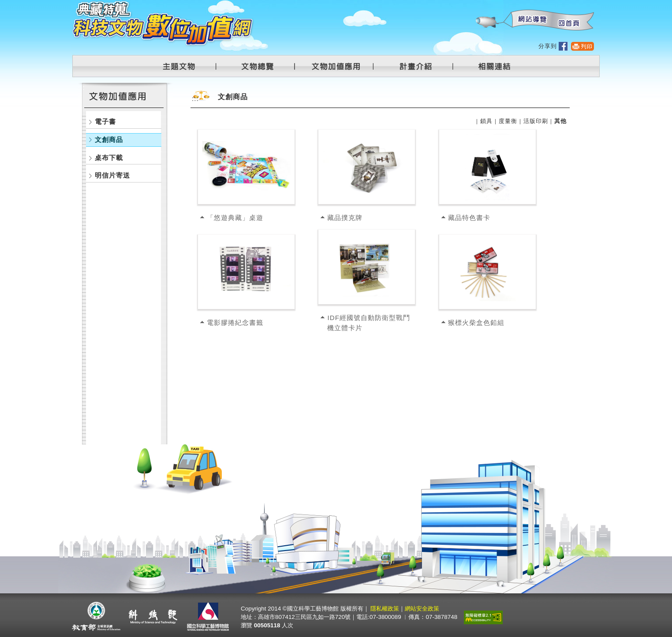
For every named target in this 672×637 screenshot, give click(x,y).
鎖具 (486, 121)
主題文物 (184, 66)
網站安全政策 (422, 609)
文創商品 (109, 140)
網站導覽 (530, 20)
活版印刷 (536, 121)
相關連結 (489, 66)
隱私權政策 (385, 609)
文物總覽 (262, 66)
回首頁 (568, 20)
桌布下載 (109, 158)
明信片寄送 (112, 175)
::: (475, 5)
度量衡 (508, 121)
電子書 (105, 121)
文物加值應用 (340, 66)
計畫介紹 (417, 66)
